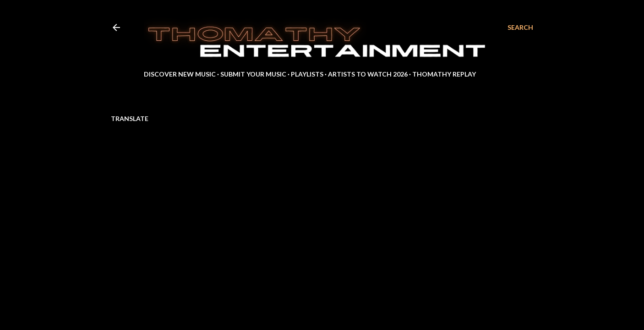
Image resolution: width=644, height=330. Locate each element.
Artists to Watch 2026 (368, 74)
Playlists (307, 74)
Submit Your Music (253, 74)
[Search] (520, 27)
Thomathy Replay (444, 74)
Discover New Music (180, 74)
